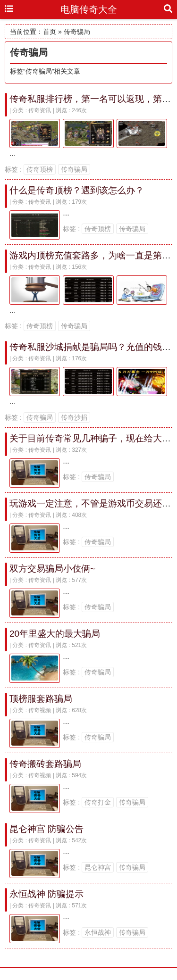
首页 (50, 32)
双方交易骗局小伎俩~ (52, 569)
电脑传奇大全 (89, 9)
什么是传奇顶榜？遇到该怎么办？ (77, 190)
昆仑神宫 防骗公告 (46, 829)
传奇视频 (40, 710)
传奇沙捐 (74, 417)
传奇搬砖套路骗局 (45, 764)
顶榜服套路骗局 (41, 699)
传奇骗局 (74, 169)
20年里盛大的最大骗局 (55, 634)
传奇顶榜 (40, 169)
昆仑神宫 (98, 867)
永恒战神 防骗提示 (46, 894)
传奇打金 (98, 802)
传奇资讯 (40, 110)
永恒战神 (98, 932)
